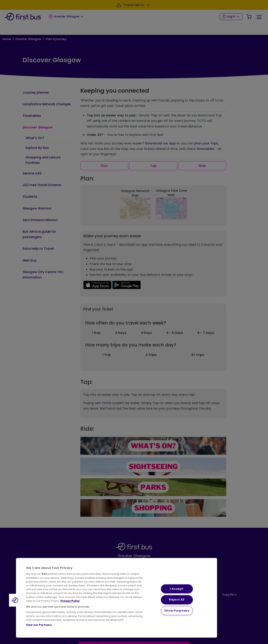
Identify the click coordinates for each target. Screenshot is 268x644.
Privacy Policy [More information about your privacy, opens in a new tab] (70, 601)
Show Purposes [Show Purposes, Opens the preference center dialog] (177, 611)
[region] (117, 598)
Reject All (177, 600)
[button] (15, 600)
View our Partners (39, 625)
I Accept (177, 589)
